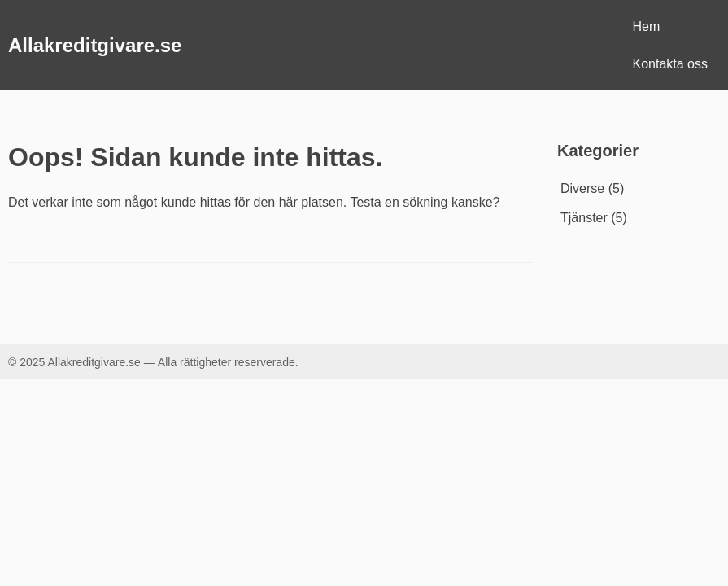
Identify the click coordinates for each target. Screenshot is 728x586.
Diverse (582, 188)
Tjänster (584, 218)
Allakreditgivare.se (95, 45)
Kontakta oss (671, 64)
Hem (647, 26)
